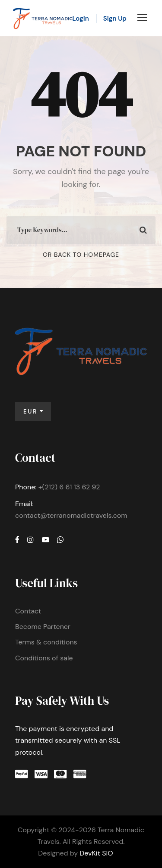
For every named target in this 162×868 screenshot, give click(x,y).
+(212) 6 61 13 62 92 (69, 487)
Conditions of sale (44, 658)
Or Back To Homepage (81, 255)
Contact (28, 611)
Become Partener (43, 627)
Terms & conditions (46, 642)
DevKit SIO (96, 853)
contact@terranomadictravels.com (71, 515)
